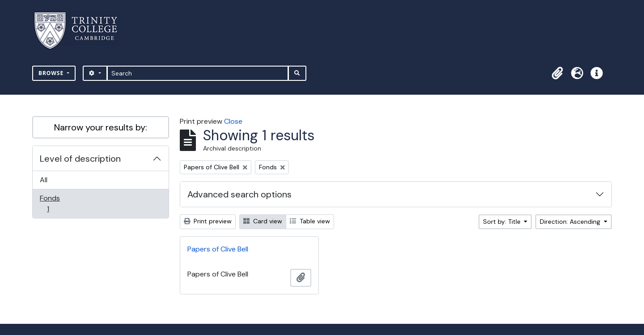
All (44, 180)
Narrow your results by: (101, 127)
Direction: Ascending (571, 222)
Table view (310, 221)
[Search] (198, 73)
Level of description (80, 159)
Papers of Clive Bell (218, 249)
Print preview (208, 221)
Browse (52, 73)
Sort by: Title (503, 222)
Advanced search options (239, 194)
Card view (263, 221)
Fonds (54, 203)
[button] (557, 73)
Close (233, 121)
